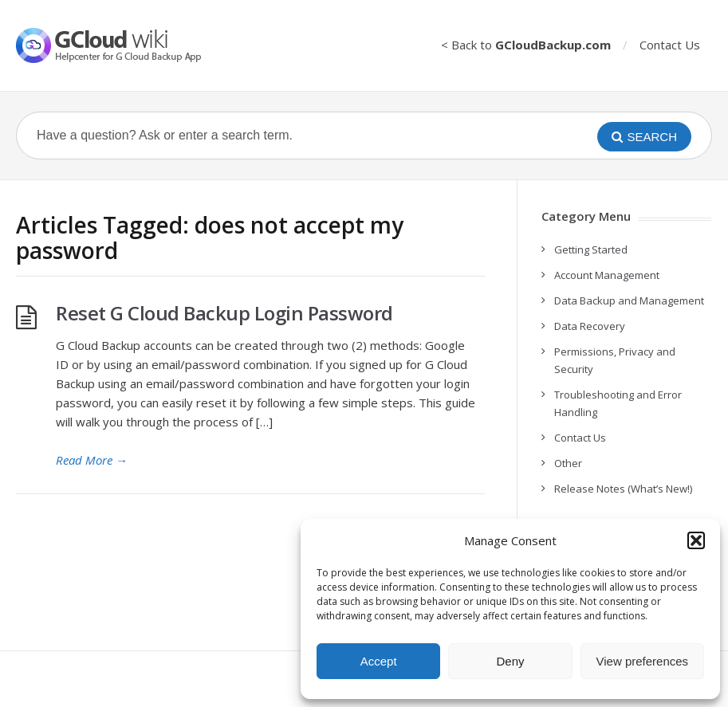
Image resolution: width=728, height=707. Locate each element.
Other (568, 463)
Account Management (607, 275)
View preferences (643, 661)
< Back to (526, 45)
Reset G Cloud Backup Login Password (224, 313)
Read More (92, 460)
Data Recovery (590, 326)
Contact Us (670, 45)
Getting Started (591, 249)
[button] (696, 540)
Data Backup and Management (629, 300)
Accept (379, 661)
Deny (510, 661)
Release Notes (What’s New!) (623, 489)
